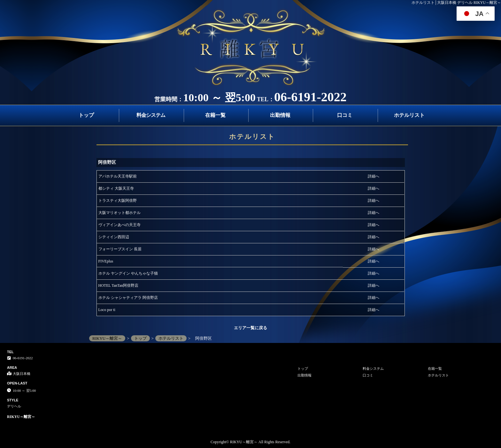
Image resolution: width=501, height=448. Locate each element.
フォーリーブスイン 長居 (120, 249)
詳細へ (374, 176)
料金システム (151, 115)
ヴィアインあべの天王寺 (119, 225)
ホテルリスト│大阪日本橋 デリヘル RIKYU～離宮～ (456, 3)
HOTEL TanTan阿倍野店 (118, 285)
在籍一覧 (215, 115)
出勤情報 (280, 115)
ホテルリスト (409, 115)
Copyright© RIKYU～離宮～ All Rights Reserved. (250, 442)
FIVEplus (106, 261)
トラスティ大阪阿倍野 (118, 201)
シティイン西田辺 (114, 237)
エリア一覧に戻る (250, 328)
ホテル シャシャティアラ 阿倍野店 (128, 298)
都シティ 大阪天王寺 (116, 188)
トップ (86, 115)
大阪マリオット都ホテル (119, 213)
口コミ (345, 115)
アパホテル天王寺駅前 (118, 176)
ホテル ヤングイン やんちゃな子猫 (128, 273)
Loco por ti (107, 310)
